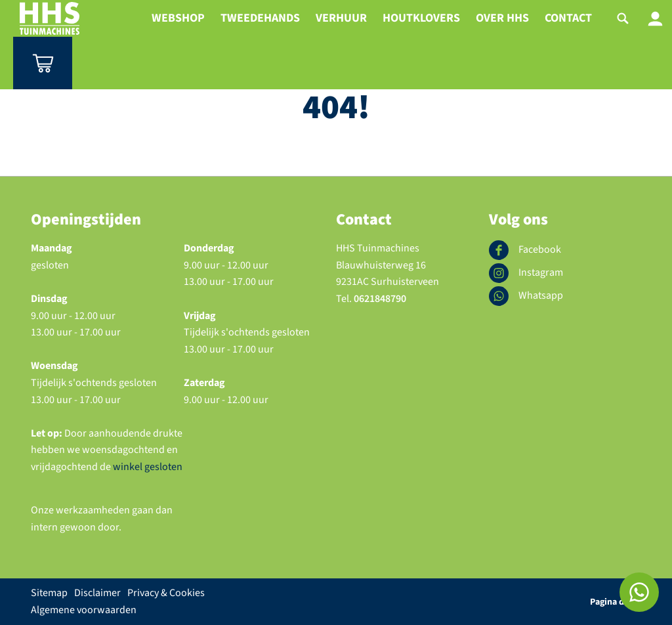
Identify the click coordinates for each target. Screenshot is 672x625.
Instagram (526, 273)
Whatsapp (526, 296)
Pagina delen (616, 602)
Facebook (525, 250)
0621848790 (380, 299)
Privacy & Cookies (166, 593)
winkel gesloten (147, 467)
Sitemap (49, 593)
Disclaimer (97, 593)
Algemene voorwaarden (84, 610)
